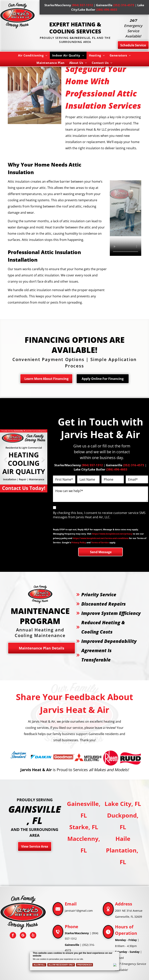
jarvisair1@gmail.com (79, 911)
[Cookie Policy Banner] (75, 961)
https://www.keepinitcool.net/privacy (112, 534)
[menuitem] (33, 55)
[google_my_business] (23, 936)
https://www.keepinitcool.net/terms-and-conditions (101, 538)
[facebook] (13, 936)
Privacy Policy (79, 542)
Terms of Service (100, 542)
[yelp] (33, 936)
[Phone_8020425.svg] (58, 937)
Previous (5, 462)
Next (43, 462)
